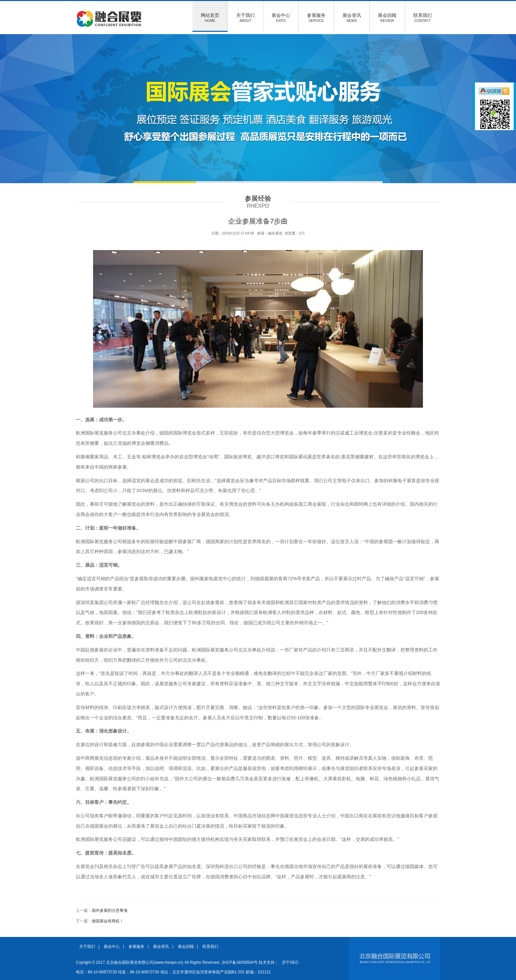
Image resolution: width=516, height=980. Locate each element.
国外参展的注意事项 (110, 910)
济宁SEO (290, 962)
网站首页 (210, 18)
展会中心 (281, 18)
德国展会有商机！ (108, 921)
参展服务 (316, 18)
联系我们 (423, 18)
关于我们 (245, 18)
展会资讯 (352, 18)
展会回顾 (387, 18)
